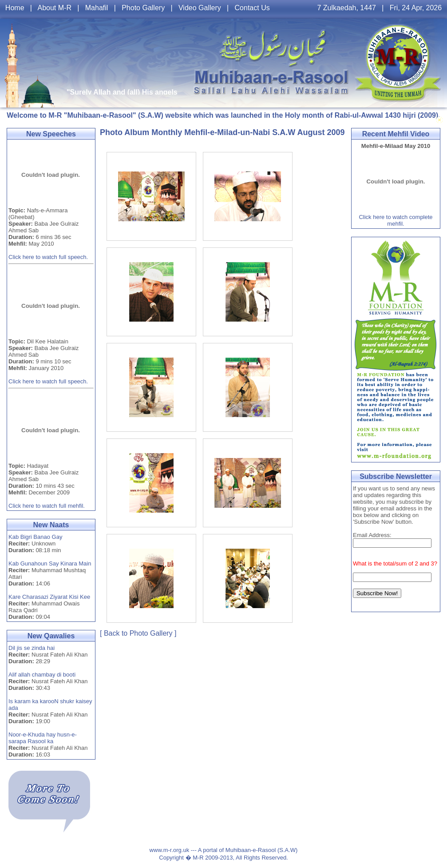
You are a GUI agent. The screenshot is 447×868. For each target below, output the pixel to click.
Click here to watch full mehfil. (47, 506)
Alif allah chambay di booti (42, 675)
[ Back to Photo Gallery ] (138, 633)
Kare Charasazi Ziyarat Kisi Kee (49, 597)
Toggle (439, 120)
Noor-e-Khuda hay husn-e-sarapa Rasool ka (43, 738)
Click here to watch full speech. (48, 257)
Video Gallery (200, 8)
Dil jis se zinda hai (32, 648)
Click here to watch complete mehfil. (396, 220)
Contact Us (252, 8)
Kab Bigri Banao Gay (35, 537)
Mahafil (97, 8)
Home (15, 8)
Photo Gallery (143, 8)
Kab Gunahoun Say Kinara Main (50, 563)
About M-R (54, 8)
